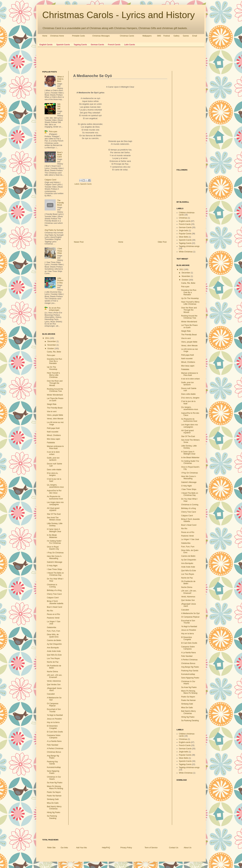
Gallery (176, 36)
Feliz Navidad (53, 745)
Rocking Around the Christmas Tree (55, 390)
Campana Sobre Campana (54, 736)
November (52, 345)
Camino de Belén (54, 640)
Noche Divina (52, 672)
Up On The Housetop (52, 368)
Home (45, 36)
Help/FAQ (106, 848)
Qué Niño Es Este (54, 655)
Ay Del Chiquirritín (54, 644)
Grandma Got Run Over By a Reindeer (54, 361)
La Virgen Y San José (190, 539)
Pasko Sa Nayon (54, 792)
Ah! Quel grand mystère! (53, 509)
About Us (188, 848)
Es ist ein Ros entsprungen (55, 309)
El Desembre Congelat (52, 727)
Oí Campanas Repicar (53, 705)
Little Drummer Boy (60, 281)
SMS (159, 36)
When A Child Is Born (60, 79)
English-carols (185, 221)
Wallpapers (147, 36)
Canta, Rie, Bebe (54, 352)
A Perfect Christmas (55, 748)
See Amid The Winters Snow (54, 519)
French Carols (114, 45)
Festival (167, 36)
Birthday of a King (54, 590)
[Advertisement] (98, 59)
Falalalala (51, 443)
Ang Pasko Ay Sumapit (54, 230)
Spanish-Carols (86, 184)
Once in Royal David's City (53, 548)
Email (195, 36)
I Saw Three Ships (60, 251)
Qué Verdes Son (54, 685)
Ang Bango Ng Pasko (53, 757)
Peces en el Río (53, 614)
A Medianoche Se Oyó (190, 613)
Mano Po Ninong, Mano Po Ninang (55, 787)
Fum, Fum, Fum (53, 631)
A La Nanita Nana (54, 741)
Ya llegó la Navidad (55, 715)
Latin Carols (130, 45)
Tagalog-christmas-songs (189, 246)
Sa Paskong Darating (52, 817)
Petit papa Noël (53, 428)
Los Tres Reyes (53, 658)
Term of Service (151, 848)
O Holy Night (52, 566)
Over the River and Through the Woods (55, 383)
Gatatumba (51, 627)
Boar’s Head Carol (60, 155)
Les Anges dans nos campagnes (55, 503)
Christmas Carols (127, 36)
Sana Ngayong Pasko (53, 772)
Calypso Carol (50, 180)
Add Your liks (81, 848)
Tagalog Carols (80, 45)
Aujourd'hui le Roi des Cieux (54, 492)
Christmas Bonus (54, 752)
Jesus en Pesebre (54, 719)
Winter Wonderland (55, 395)
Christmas (183, 218)
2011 (48, 338)
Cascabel (51, 694)
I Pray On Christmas (55, 553)
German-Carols (185, 227)
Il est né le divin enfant (53, 453)
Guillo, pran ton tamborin (53, 459)
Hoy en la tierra (53, 722)
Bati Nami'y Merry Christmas (54, 808)
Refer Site (51, 848)
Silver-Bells (184, 237)
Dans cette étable (54, 470)
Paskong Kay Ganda (52, 763)
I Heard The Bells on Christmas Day (55, 574)
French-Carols (185, 224)
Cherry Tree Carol (54, 594)
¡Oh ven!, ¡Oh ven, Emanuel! (55, 676)
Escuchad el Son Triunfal (54, 710)
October (51, 349)
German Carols (97, 45)
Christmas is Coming (52, 586)
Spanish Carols (63, 45)
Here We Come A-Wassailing (54, 557)
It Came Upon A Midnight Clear (54, 530)
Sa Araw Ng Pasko (55, 783)
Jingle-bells (184, 231)
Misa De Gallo (53, 803)
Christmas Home (57, 36)
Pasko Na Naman (54, 796)
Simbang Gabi (53, 799)
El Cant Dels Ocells (55, 732)
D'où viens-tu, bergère (53, 474)
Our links (64, 848)
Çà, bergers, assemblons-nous (55, 486)
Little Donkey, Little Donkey (55, 525)
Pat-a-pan (53, 132)
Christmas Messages (101, 36)
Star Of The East (54, 514)
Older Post (162, 242)
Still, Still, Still (59, 106)
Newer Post (79, 242)
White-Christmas (186, 252)
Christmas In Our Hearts (54, 778)
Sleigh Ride (52, 404)
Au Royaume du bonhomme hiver (55, 498)
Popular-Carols (185, 234)
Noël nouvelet (53, 432)
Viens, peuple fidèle (55, 415)
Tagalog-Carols (185, 243)
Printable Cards (78, 36)
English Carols (46, 45)
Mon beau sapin (53, 439)
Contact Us (174, 848)
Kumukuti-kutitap (54, 767)
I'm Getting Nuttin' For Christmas (54, 542)
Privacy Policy (126, 848)
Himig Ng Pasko (54, 812)
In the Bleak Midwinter (52, 536)
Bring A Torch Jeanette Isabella (55, 602)
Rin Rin (50, 611)
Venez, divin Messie (55, 419)
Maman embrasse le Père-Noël (55, 447)
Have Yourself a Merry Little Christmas (53, 375)
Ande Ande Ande (54, 651)
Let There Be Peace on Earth (55, 399)
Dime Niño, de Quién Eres (53, 636)
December (52, 341)
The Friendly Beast (61, 203)
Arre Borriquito (53, 648)
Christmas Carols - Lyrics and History (119, 15)
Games (186, 36)
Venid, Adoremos (54, 681)
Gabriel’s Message (55, 562)
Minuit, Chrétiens (54, 435)
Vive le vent (52, 412)
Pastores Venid (53, 618)
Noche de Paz (53, 662)
